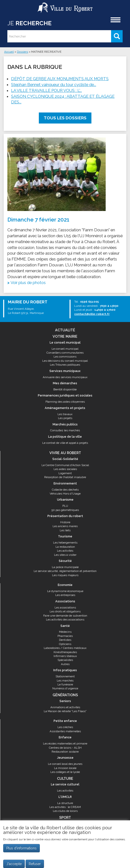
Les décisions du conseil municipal (65, 361)
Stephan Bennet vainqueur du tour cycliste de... (54, 85)
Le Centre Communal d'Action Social (65, 465)
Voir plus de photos (28, 283)
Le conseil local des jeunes (65, 764)
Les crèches (65, 727)
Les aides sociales (65, 469)
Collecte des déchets (65, 490)
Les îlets (65, 530)
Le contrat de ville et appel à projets (65, 443)
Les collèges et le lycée (65, 772)
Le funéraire (65, 684)
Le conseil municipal (65, 349)
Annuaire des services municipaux (65, 377)
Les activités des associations (65, 620)
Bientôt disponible (65, 389)
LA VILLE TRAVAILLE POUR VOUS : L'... (46, 90)
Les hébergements (65, 543)
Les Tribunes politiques (65, 365)
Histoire (65, 522)
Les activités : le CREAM (65, 807)
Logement (65, 473)
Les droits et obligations (65, 611)
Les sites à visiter (65, 555)
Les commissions (65, 357)
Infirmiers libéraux (65, 656)
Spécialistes (65, 660)
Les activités (65, 551)
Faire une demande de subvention (65, 616)
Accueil (9, 52)
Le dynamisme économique (65, 591)
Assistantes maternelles (65, 731)
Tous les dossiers (65, 118)
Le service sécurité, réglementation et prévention (65, 571)
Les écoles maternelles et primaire (65, 744)
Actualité (65, 330)
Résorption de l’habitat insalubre (65, 477)
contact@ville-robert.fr (92, 314)
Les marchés (65, 681)
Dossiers (22, 52)
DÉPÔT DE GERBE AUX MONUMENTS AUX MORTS (60, 79)
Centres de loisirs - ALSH (65, 748)
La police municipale (65, 567)
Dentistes (65, 640)
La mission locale (65, 768)
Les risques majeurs (65, 575)
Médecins (65, 632)
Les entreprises (65, 595)
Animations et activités (65, 707)
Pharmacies (65, 636)
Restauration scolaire (65, 752)
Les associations (65, 608)
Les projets (65, 418)
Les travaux (65, 414)
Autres (65, 664)
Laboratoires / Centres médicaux (65, 648)
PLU (65, 506)
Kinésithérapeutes (65, 652)
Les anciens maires (65, 526)
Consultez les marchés (65, 430)
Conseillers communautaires (65, 353)
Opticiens (65, 644)
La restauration (65, 547)
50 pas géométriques (65, 510)
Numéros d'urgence (65, 688)
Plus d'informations (22, 851)
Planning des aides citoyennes (65, 402)
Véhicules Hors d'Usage (65, 494)
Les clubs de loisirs (65, 811)
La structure (65, 803)
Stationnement (65, 676)
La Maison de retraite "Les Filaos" (65, 711)
